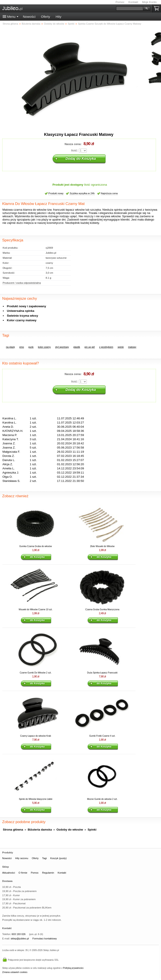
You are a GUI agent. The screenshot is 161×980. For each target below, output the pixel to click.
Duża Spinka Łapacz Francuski (102, 673)
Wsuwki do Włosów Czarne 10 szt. (36, 609)
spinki (121, 347)
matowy (132, 347)
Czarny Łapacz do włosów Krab (35, 736)
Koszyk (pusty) (58, 858)
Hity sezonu (22, 858)
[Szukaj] (130, 8)
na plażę (10, 347)
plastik (77, 347)
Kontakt (133, 2)
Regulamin (48, 873)
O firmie (23, 873)
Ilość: (75, 150)
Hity (58, 17)
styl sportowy (62, 347)
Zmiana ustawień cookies (15, 972)
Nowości (29, 17)
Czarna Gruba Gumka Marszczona (102, 609)
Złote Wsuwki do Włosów (102, 546)
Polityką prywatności (73, 968)
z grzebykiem (106, 347)
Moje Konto (149, 2)
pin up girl (90, 347)
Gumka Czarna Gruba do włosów (36, 546)
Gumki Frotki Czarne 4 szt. (102, 736)
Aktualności (9, 873)
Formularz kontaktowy (45, 939)
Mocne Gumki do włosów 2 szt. (102, 799)
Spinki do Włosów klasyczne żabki (36, 799)
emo (22, 347)
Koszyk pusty (157, 8)
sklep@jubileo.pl (20, 939)
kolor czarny (44, 347)
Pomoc (120, 2)
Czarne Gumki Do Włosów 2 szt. (36, 673)
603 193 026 (19, 934)
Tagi (44, 858)
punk (31, 347)
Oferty (45, 17)
